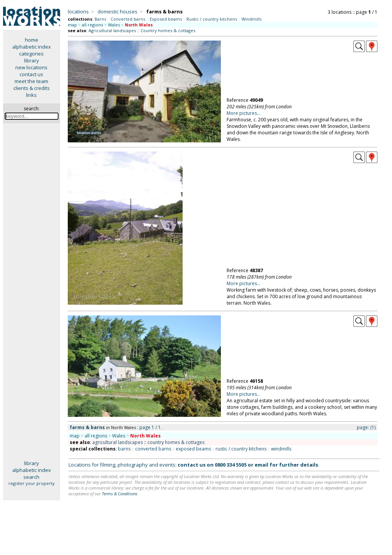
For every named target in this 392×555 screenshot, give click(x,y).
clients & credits (32, 88)
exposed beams (193, 449)
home (32, 40)
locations (78, 11)
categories (31, 54)
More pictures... (243, 113)
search (31, 477)
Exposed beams (166, 19)
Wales (114, 25)
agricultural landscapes (118, 442)
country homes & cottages (176, 442)
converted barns (153, 449)
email (261, 465)
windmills (281, 449)
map (72, 25)
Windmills (252, 19)
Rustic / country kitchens (212, 19)
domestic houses (118, 11)
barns (124, 449)
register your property (32, 483)
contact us (31, 74)
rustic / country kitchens (241, 449)
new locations (31, 67)
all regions (92, 25)
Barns (100, 19)
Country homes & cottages (168, 30)
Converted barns (128, 19)
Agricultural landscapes (112, 30)
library (32, 60)
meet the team (31, 81)
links (31, 95)
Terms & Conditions (120, 494)
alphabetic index (32, 47)
